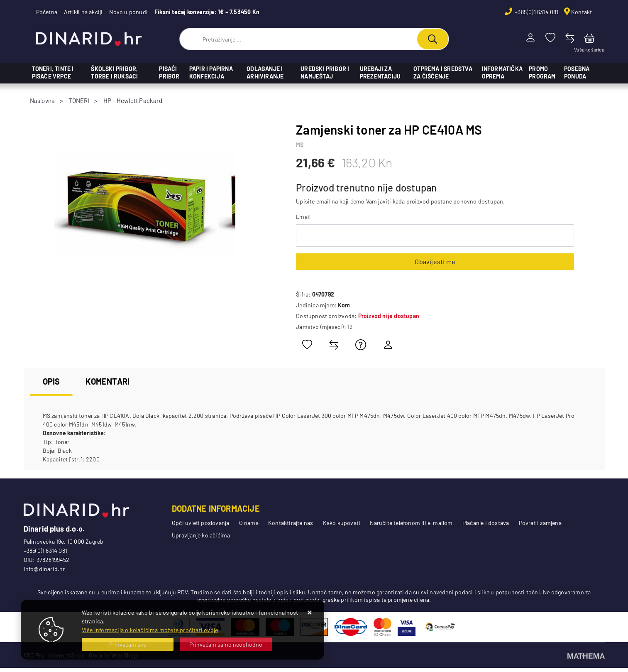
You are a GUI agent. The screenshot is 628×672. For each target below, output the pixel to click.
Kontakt (582, 12)
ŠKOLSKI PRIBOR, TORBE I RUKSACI (114, 72)
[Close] (128, 644)
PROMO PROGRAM (542, 72)
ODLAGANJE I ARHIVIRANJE (265, 72)
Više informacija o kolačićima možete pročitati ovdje (150, 630)
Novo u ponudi (128, 12)
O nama (249, 523)
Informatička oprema (502, 72)
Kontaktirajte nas (291, 523)
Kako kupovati (342, 523)
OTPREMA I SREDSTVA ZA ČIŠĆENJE (443, 72)
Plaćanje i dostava (486, 523)
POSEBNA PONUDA (577, 72)
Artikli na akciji (83, 12)
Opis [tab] (51, 381)
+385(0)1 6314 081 (536, 12)
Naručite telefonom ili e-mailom (411, 523)
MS (300, 145)
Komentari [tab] (108, 381)
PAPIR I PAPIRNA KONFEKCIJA (211, 72)
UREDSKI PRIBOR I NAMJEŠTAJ (325, 72)
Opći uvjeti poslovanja (200, 523)
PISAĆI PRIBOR (169, 72)
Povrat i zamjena (540, 523)
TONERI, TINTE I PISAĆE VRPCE (53, 72)
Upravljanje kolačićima (201, 535)
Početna (47, 12)
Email (303, 217)
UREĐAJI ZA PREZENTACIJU (380, 72)
